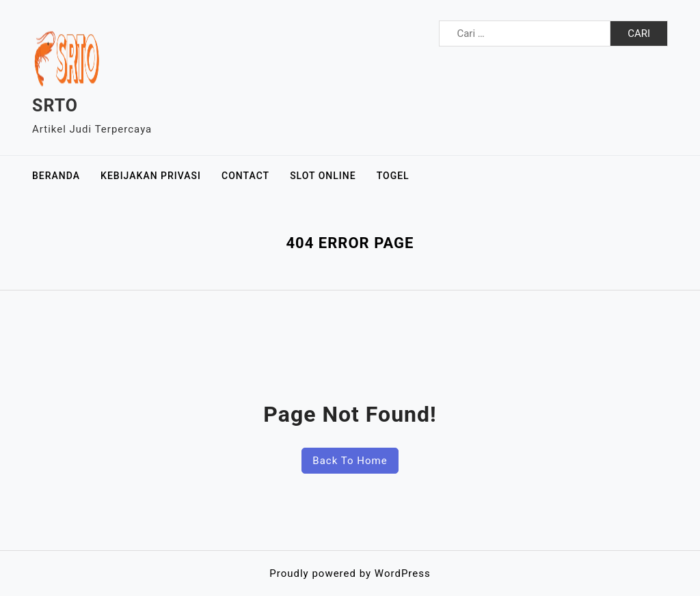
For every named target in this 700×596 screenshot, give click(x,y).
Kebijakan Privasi (151, 176)
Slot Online (323, 176)
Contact (245, 176)
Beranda (56, 176)
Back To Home (350, 461)
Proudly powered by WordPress (350, 573)
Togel (393, 176)
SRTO (55, 106)
